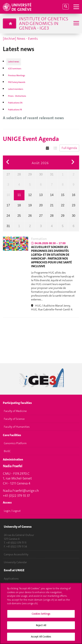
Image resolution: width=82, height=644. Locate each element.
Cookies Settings (41, 616)
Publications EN (15, 103)
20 (41, 205)
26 (30, 216)
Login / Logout (12, 511)
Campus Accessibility (16, 554)
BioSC (7, 451)
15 (63, 195)
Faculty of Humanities (17, 427)
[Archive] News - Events (20, 39)
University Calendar (15, 562)
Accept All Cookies (41, 639)
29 (30, 174)
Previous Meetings (17, 76)
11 (19, 195)
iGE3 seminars (15, 69)
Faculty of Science (14, 419)
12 (30, 195)
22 (63, 205)
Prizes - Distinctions (17, 96)
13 (41, 195)
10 (8, 195)
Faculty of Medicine (15, 411)
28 (19, 174)
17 (8, 205)
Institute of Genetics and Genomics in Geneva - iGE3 (44, 23)
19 (30, 205)
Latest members (16, 89)
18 (19, 205)
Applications (11, 579)
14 (52, 195)
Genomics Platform (15, 443)
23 (74, 205)
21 (52, 205)
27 (8, 174)
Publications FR (15, 110)
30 (41, 174)
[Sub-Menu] (76, 24)
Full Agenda (69, 148)
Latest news (14, 62)
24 (8, 216)
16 (74, 195)
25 (19, 216)
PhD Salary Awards (17, 82)
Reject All (41, 627)
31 (52, 174)
